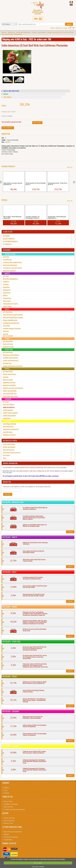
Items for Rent (8, 807)
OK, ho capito (38, 863)
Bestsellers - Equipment (11, 746)
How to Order (8, 801)
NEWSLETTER (7, 482)
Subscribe (8, 494)
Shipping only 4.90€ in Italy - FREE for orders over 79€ (27, 39)
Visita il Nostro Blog (9, 444)
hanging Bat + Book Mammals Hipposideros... (57, 217)
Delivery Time (8, 823)
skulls (34, 32)
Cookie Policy (8, 840)
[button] (2, 182)
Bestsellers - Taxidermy (11, 711)
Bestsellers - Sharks (10, 607)
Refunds (6, 834)
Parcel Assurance (9, 821)
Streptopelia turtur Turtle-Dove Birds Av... (58, 184)
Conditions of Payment (11, 804)
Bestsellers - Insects (10, 537)
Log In (52, 28)
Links (4, 458)
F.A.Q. (6, 790)
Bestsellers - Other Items (11, 642)
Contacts (7, 793)
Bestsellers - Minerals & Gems (13, 502)
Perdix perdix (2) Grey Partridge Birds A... (36, 184)
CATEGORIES (7, 250)
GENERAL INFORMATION (10, 463)
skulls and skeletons (23, 32)
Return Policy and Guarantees (13, 832)
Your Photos (6, 455)
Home (4, 32)
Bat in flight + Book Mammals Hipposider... (12, 217)
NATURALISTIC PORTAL (10, 441)
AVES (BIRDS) (7, 97)
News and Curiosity (9, 450)
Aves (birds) (42, 32)
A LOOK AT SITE (8, 232)
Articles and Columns (9, 447)
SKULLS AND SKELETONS (11, 91)
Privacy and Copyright (11, 837)
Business (7, 788)
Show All (70, 167)
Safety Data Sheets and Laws (12, 452)
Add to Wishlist (8, 128)
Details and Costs (9, 818)
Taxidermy (11, 32)
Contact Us (59, 28)
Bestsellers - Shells (9, 572)
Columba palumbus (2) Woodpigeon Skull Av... (33, 217)
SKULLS (6, 94)
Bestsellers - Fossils (10, 676)
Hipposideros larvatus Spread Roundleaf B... (13, 184)
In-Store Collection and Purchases (14, 809)
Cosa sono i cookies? (38, 867)
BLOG (66, 28)
